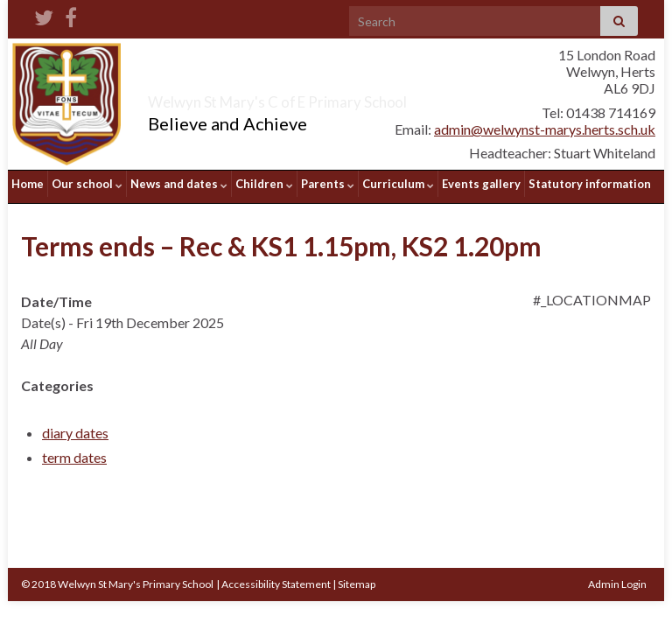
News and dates (179, 184)
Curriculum (398, 184)
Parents (328, 184)
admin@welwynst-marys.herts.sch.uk (545, 129)
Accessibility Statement (276, 578)
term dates (74, 451)
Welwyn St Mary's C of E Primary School (346, 98)
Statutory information (590, 184)
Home (28, 184)
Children (264, 184)
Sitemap (357, 578)
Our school (87, 184)
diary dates (75, 427)
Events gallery (481, 184)
